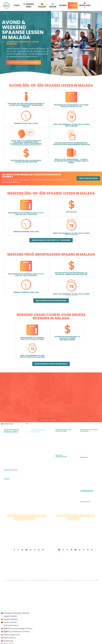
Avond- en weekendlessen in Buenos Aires (14, 396)
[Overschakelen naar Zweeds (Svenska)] (17, 621)
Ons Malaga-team (62, 413)
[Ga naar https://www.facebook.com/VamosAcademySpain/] (63, 493)
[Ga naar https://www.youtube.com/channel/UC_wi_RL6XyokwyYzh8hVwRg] (26, 493)
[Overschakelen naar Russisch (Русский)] (17, 618)
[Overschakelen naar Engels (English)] (17, 569)
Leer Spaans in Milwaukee (86, 394)
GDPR (82, 448)
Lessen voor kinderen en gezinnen (39, 420)
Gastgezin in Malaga (88, 413)
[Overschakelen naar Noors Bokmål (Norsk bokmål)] (17, 609)
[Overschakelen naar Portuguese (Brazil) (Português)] (17, 640)
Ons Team (59, 393)
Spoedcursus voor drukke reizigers (38, 410)
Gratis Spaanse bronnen (86, 428)
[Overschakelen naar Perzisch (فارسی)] (17, 630)
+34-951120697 (82, 499)
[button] (24, 62)
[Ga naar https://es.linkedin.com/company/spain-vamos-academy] (80, 493)
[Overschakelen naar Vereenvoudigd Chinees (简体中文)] (17, 581)
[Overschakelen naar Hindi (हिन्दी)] (17, 627)
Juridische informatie (88, 439)
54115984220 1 (32, 501)
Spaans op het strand (39, 400)
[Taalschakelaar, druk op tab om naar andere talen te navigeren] (14, 367)
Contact (78, 501)
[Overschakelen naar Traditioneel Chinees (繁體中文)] (17, 584)
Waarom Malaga (62, 410)
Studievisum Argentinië (89, 405)
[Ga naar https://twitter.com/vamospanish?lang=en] (22, 493)
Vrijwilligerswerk (62, 384)
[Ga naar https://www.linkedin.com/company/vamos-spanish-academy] (31, 493)
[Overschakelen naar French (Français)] (17, 637)
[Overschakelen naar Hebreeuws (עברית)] (17, 600)
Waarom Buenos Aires (64, 390)
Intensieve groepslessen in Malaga (37, 382)
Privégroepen (36, 397)
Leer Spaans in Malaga (89, 379)
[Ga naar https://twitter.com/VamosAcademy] (71, 493)
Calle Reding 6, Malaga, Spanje (65, 499)
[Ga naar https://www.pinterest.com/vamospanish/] (35, 493)
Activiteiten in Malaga (64, 404)
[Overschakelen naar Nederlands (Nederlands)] (17, 594)
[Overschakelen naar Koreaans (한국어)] (17, 578)
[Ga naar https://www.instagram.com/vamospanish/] (18, 493)
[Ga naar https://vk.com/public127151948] (39, 493)
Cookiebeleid (95, 445)
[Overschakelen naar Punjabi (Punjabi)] (17, 633)
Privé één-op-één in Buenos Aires (11, 386)
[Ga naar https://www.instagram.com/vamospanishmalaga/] (67, 493)
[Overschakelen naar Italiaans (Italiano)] (17, 603)
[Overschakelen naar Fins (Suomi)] (17, 597)
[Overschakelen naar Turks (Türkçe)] (17, 624)
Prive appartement (87, 416)
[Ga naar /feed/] (43, 493)
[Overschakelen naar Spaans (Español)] (17, 572)
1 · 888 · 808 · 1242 (23, 503)
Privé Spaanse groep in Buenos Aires (13, 391)
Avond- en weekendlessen (37, 425)
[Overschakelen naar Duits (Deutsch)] (17, 575)
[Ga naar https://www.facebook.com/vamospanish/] (14, 493)
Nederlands (85, 5)
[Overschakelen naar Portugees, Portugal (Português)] (17, 615)
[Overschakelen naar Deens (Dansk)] (17, 590)
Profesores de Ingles (88, 424)
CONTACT (33, 503)
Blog (57, 387)
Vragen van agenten (13, 418)
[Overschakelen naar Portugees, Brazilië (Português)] (17, 566)
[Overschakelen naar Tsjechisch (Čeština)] (17, 587)
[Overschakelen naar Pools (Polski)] (17, 612)
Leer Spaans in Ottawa (89, 390)
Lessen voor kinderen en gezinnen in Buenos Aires (14, 407)
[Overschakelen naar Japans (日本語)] (17, 606)
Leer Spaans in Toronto (89, 387)
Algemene (84, 442)
